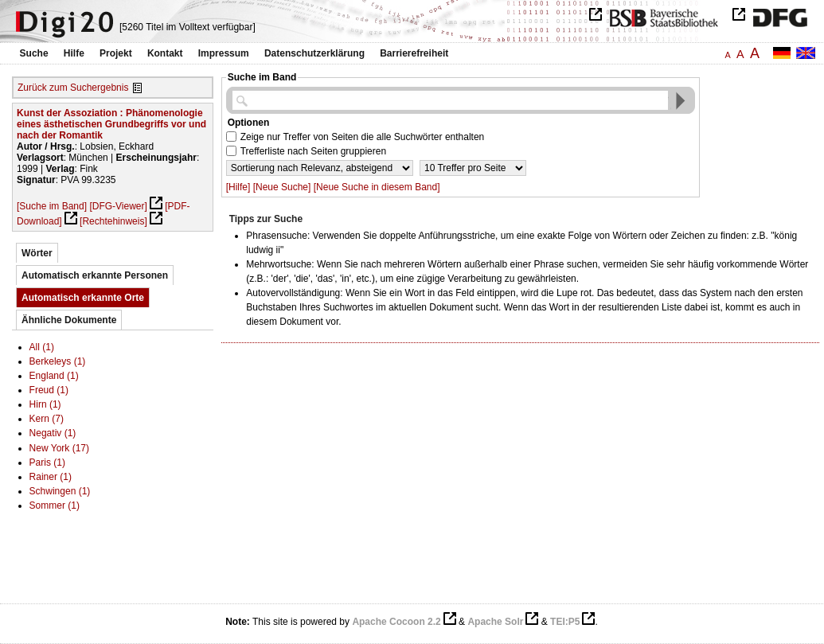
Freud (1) (49, 390)
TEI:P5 (565, 622)
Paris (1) (47, 463)
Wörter (37, 253)
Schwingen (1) (60, 491)
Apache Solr (495, 622)
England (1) (54, 376)
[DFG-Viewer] (118, 206)
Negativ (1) (53, 433)
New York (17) (59, 448)
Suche (34, 53)
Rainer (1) (51, 477)
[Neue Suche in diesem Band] (377, 187)
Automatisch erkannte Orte (83, 298)
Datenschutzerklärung (314, 53)
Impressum (224, 53)
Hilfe (74, 53)
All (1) (42, 347)
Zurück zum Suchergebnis (73, 88)
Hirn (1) (45, 404)
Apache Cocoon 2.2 (396, 622)
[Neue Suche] (282, 187)
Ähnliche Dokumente (69, 320)
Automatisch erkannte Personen (95, 275)
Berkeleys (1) (58, 361)
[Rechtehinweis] (113, 221)
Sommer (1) (55, 505)
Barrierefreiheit (414, 53)
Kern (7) (47, 419)
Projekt (116, 53)
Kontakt (165, 53)
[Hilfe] (238, 187)
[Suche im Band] (52, 206)
